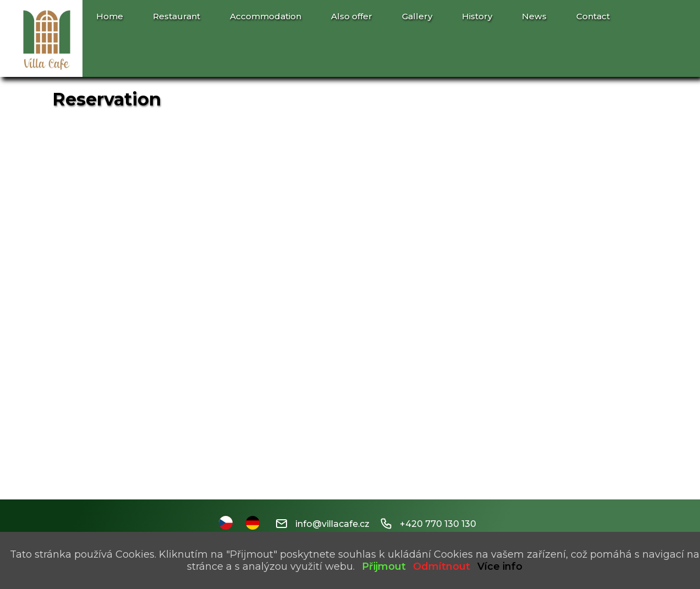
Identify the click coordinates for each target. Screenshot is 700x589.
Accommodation (266, 16)
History (477, 16)
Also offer (352, 16)
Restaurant (177, 16)
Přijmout (384, 566)
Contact (593, 16)
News (534, 16)
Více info (500, 566)
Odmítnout (442, 566)
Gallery (417, 16)
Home (110, 16)
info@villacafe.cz (323, 524)
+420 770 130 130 (428, 524)
